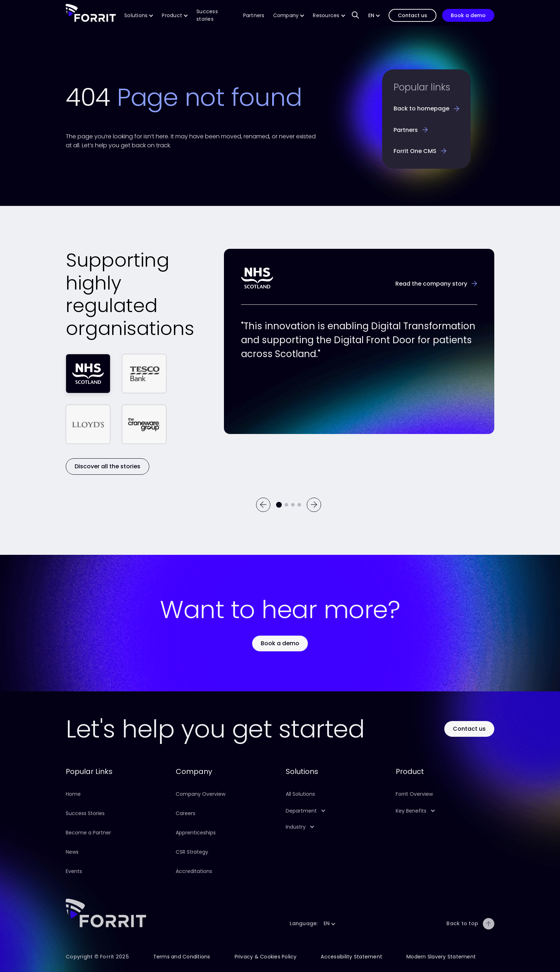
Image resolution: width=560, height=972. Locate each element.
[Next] (314, 505)
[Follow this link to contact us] (412, 16)
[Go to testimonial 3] (293, 505)
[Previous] (263, 505)
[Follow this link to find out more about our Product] (175, 16)
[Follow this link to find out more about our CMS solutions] (139, 16)
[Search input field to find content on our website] (355, 16)
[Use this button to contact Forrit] (469, 729)
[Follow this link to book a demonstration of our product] (468, 16)
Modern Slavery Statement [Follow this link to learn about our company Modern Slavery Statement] (441, 957)
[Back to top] (489, 924)
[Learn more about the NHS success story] (436, 284)
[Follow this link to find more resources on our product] (329, 16)
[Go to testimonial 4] (299, 505)
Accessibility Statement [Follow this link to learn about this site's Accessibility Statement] (351, 957)
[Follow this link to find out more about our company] (289, 16)
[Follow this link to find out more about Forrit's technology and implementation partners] (254, 16)
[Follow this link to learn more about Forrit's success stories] (216, 15)
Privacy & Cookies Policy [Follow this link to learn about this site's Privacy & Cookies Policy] (266, 957)
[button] (374, 16)
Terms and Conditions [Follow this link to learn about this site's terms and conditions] (182, 957)
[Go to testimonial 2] (286, 505)
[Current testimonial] (279, 505)
